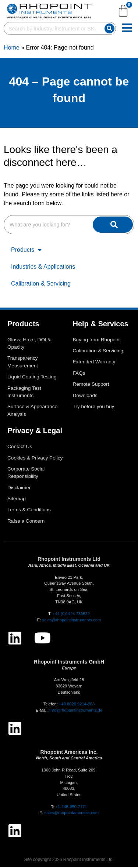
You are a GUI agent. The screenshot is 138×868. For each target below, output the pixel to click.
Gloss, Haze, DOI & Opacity (29, 344)
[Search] (109, 28)
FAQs (79, 374)
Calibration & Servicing (41, 285)
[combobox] (53, 28)
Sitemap (17, 500)
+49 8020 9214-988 (77, 705)
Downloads (85, 397)
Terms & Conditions (29, 511)
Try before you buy (94, 408)
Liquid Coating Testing (32, 378)
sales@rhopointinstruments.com (71, 621)
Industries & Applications (43, 268)
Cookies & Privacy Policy (35, 459)
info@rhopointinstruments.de (76, 711)
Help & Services (101, 325)
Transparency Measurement (23, 363)
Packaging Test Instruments (24, 393)
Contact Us (20, 448)
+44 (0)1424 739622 (71, 615)
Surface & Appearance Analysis (32, 411)
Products (26, 251)
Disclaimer (19, 489)
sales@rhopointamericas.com (72, 814)
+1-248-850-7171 (71, 808)
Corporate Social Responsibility (26, 474)
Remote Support (91, 385)
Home (12, 49)
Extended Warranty (94, 363)
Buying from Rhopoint (97, 341)
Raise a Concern (26, 522)
